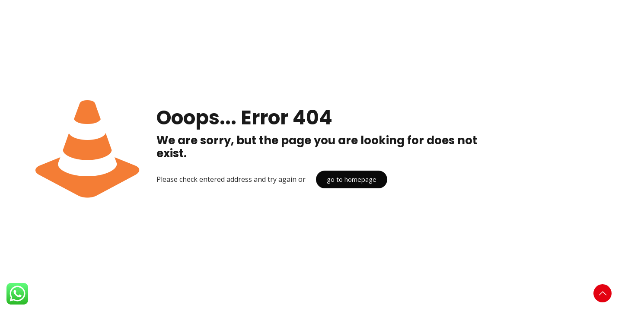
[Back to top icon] (603, 293)
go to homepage (352, 179)
